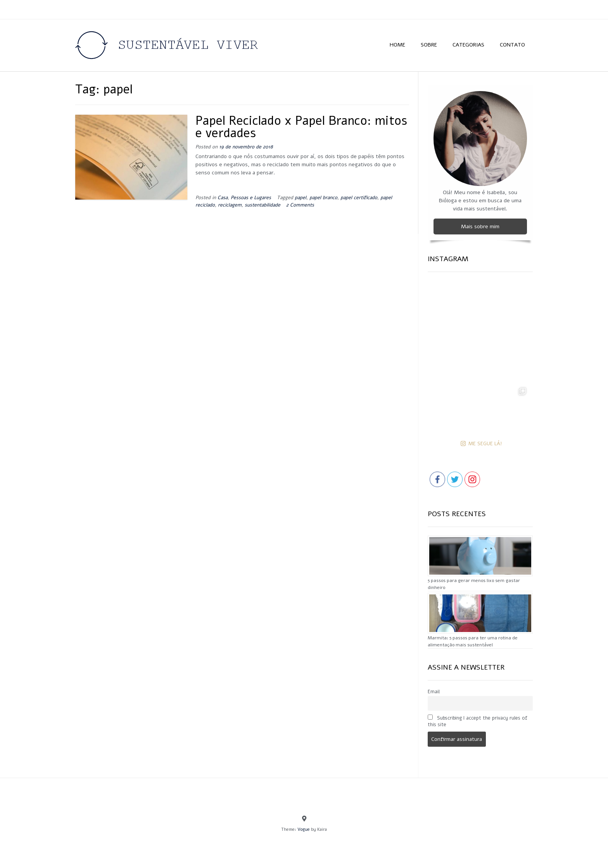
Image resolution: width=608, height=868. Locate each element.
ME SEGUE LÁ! (481, 444)
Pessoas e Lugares (251, 197)
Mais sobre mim (480, 226)
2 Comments (300, 205)
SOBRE (429, 45)
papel (301, 197)
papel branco (323, 197)
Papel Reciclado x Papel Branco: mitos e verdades (301, 127)
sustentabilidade (263, 205)
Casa (223, 197)
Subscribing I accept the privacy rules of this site (478, 721)
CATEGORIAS (468, 45)
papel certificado (359, 197)
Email (434, 691)
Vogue (304, 829)
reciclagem (230, 205)
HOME (397, 45)
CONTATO (512, 45)
